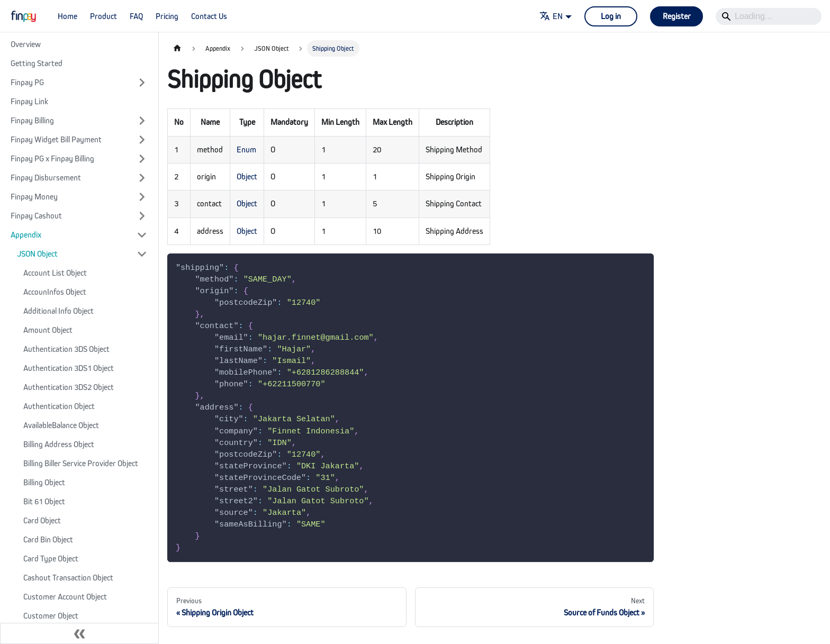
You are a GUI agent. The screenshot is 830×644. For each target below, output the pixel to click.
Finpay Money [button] (34, 197)
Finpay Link (29, 101)
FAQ (136, 16)
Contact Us (209, 16)
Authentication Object (59, 406)
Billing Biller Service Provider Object (81, 463)
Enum (246, 149)
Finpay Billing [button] (32, 120)
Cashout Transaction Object (68, 578)
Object (247, 176)
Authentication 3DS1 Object (69, 368)
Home (67, 16)
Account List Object (55, 273)
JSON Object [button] (37, 254)
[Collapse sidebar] (79, 633)
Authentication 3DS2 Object (69, 387)
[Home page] (177, 48)
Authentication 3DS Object (66, 349)
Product (103, 16)
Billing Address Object (59, 444)
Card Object (42, 520)
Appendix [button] (26, 235)
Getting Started (37, 63)
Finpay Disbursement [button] (46, 178)
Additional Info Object (58, 311)
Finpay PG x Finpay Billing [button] (52, 158)
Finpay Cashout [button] (36, 216)
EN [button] (551, 16)
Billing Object (44, 482)
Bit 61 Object (44, 501)
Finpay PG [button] (27, 82)
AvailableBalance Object (61, 425)
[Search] (769, 16)
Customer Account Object (65, 597)
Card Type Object (51, 559)
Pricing (167, 16)
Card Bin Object (48, 539)
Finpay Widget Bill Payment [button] (56, 139)
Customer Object (51, 616)
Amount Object (48, 330)
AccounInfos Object (55, 292)
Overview (26, 44)
